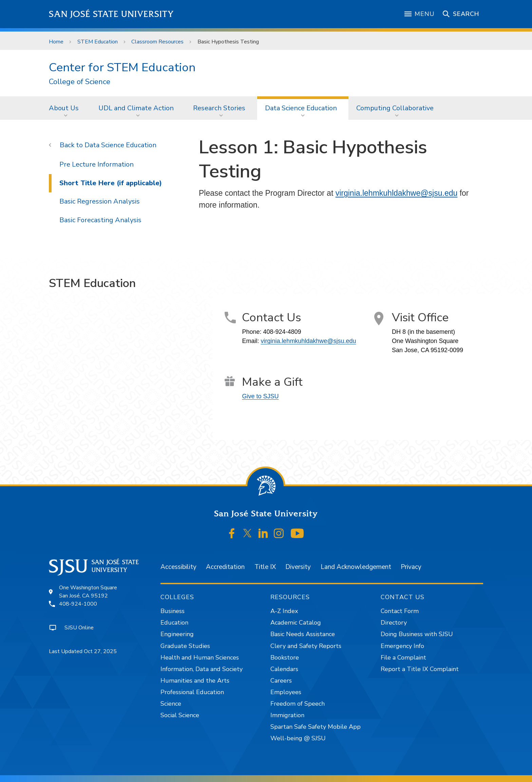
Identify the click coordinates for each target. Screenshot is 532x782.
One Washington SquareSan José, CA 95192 (88, 592)
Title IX (265, 567)
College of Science (80, 82)
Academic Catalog (296, 623)
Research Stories (219, 108)
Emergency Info (402, 646)
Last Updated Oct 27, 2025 (83, 651)
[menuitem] (66, 108)
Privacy (411, 567)
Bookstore (285, 657)
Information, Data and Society (202, 669)
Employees (286, 692)
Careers (281, 681)
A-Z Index (284, 611)
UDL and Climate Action (136, 108)
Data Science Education (301, 108)
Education (174, 623)
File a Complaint (403, 657)
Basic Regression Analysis (100, 201)
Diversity (298, 567)
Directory (394, 623)
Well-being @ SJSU (298, 738)
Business (173, 611)
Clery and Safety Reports (306, 646)
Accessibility (178, 567)
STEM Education (98, 42)
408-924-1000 (78, 604)
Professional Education (192, 692)
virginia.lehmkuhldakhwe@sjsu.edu (397, 193)
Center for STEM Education (122, 67)
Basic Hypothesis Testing (228, 42)
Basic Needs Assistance (303, 634)
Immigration (287, 715)
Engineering (177, 634)
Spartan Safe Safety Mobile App (316, 727)
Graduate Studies (185, 646)
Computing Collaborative (395, 108)
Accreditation (225, 567)
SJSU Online (79, 628)
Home (56, 42)
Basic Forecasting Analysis (100, 220)
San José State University (111, 14)
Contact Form (400, 611)
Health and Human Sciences (200, 657)
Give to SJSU (260, 396)
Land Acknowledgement (356, 567)
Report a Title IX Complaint (420, 669)
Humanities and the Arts (195, 681)
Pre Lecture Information (97, 164)
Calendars (284, 669)
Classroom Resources (157, 42)
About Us (64, 108)
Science (171, 704)
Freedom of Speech (298, 704)
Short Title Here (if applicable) (111, 183)
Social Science (180, 715)
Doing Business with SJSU (417, 634)
